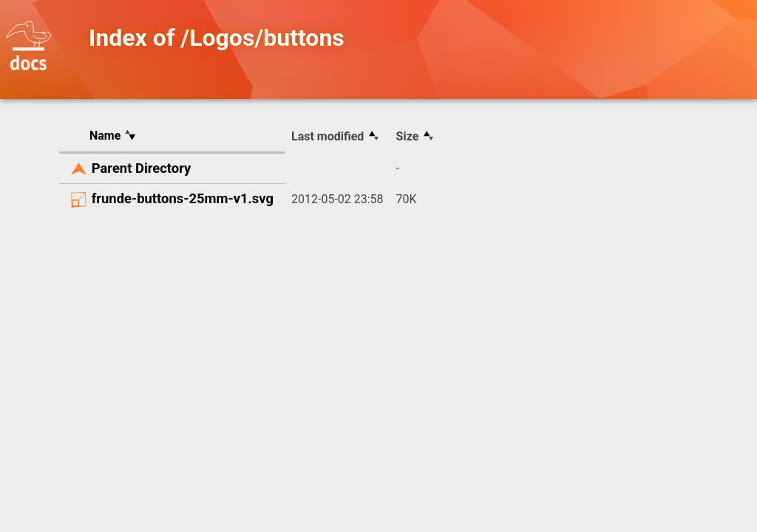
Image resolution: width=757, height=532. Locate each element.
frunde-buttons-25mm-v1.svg (183, 198)
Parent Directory (142, 168)
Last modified (327, 136)
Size (408, 136)
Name (105, 136)
